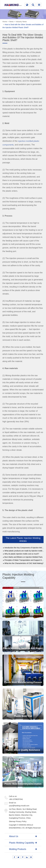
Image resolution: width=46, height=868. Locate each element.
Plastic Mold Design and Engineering (23, 614)
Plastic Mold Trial (23, 716)
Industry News (21, 22)
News (11, 22)
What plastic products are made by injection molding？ (24, 551)
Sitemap (12, 821)
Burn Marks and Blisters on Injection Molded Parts (23, 557)
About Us (14, 836)
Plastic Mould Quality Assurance (23, 750)
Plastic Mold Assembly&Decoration (23, 784)
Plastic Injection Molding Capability (18, 576)
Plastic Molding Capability (22, 843)
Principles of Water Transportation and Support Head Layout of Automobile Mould (24, 560)
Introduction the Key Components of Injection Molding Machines (24, 548)
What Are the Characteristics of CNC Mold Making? (24, 563)
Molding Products (18, 849)
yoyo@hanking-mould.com (19, 806)
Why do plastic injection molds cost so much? (22, 554)
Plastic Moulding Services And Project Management (23, 650)
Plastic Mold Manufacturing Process (23, 682)
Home (5, 22)
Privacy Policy (21, 821)
